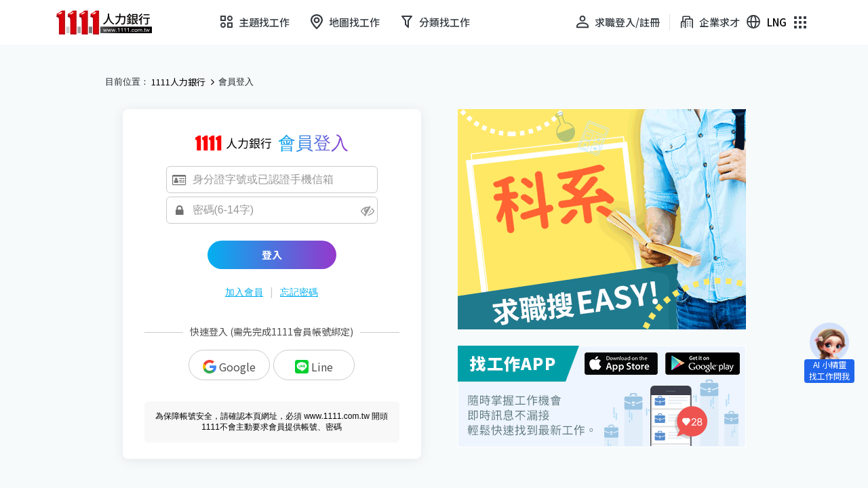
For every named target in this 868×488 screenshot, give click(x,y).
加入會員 (244, 292)
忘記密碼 (299, 292)
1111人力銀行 (178, 82)
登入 (272, 255)
